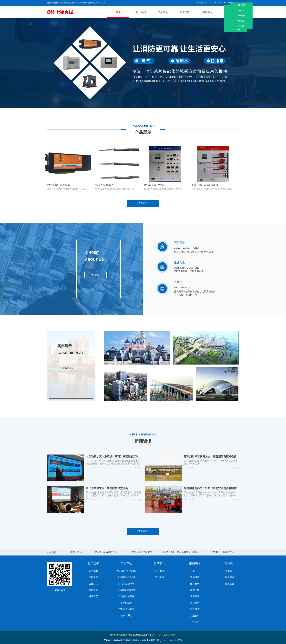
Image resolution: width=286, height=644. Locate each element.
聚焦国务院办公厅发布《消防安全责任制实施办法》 (212, 489)
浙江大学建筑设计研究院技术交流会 (107, 488)
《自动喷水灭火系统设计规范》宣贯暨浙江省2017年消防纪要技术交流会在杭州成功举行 (112, 457)
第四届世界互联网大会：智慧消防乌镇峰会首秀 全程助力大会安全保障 (212, 457)
